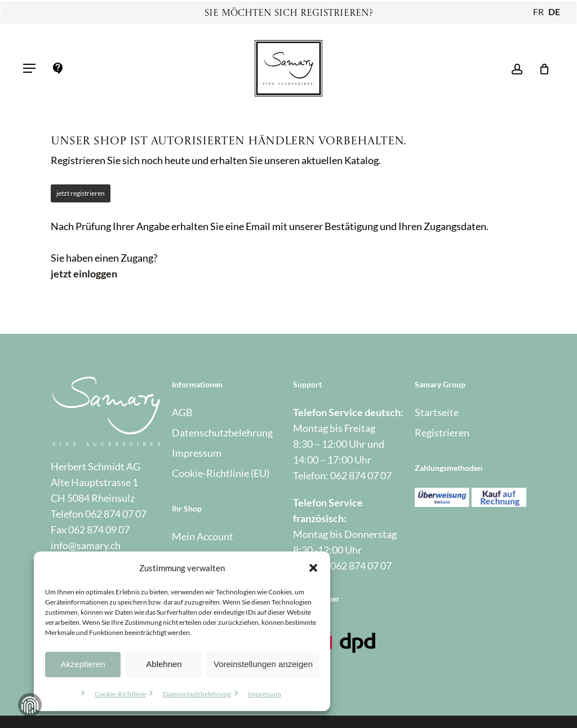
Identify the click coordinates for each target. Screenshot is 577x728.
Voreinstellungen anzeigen (263, 664)
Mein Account (203, 536)
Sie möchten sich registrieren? (289, 14)
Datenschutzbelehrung (197, 694)
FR (538, 12)
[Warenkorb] (540, 68)
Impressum (265, 694)
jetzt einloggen (84, 273)
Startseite (437, 412)
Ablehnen (164, 664)
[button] (313, 568)
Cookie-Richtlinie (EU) (221, 473)
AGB (182, 412)
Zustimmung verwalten (30, 705)
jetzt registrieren (81, 193)
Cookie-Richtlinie (120, 694)
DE (554, 12)
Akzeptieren (83, 664)
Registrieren (442, 433)
